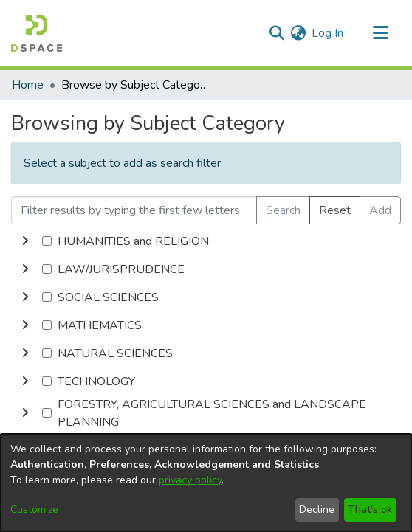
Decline (317, 509)
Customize (34, 509)
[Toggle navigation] (380, 33)
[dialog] (206, 483)
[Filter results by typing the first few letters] (134, 210)
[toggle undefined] (25, 241)
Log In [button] (328, 33)
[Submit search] (277, 33)
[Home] (37, 33)
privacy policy (190, 480)
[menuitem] (298, 33)
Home (28, 85)
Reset (335, 210)
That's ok (370, 509)
